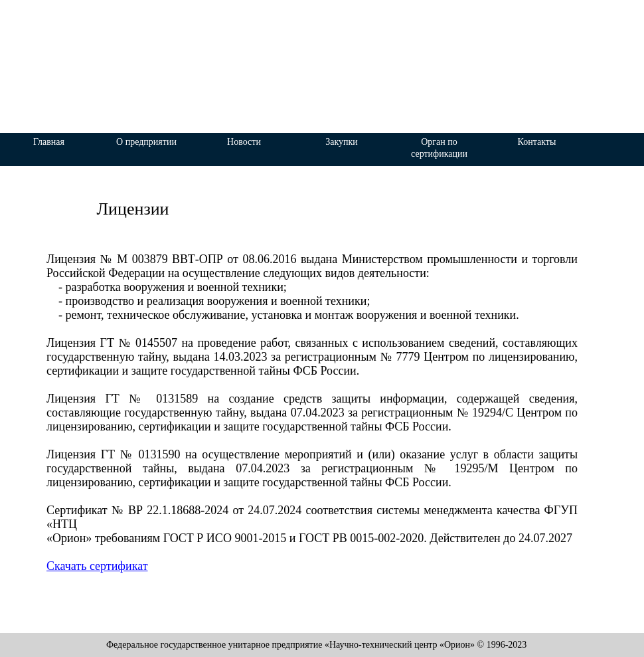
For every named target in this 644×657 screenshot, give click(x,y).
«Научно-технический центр (303, 35)
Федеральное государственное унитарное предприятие (299, 14)
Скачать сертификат (97, 566)
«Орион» (309, 66)
